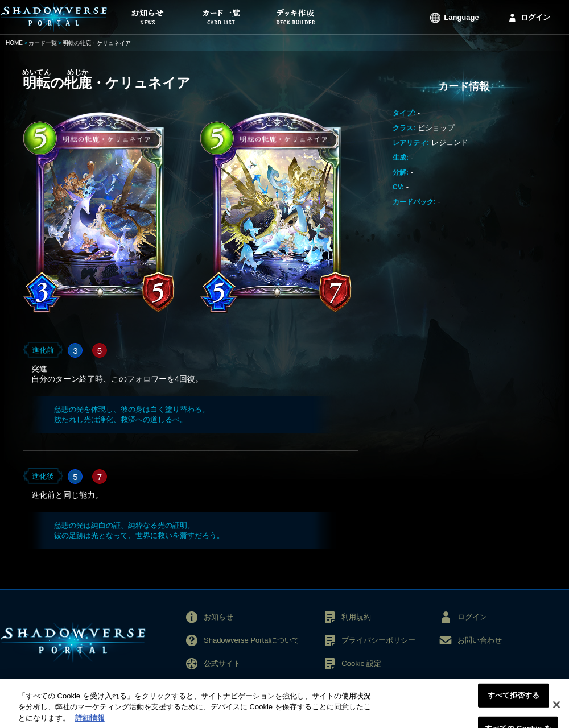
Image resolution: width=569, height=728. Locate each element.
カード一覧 (43, 43)
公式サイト (222, 663)
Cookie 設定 (361, 663)
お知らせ (218, 617)
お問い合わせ (480, 640)
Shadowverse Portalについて (251, 640)
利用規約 (356, 617)
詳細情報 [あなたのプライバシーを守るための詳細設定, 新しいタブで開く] (90, 722)
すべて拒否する (514, 699)
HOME (14, 43)
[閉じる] (556, 708)
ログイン (535, 17)
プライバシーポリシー (378, 640)
